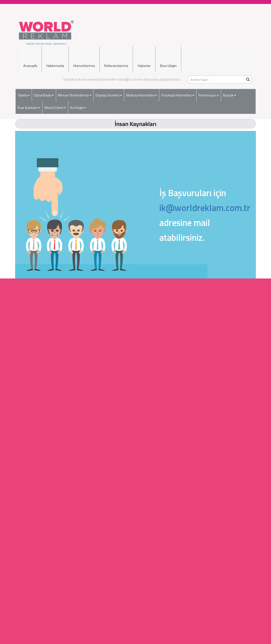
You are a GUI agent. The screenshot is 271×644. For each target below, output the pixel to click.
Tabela (24, 92)
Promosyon (209, 92)
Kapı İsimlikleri (136, 559)
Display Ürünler (135, 490)
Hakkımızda (55, 55)
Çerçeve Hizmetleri (136, 514)
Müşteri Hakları (136, 619)
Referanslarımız (116, 55)
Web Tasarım (136, 534)
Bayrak (230, 92)
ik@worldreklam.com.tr (205, 208)
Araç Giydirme (136, 569)
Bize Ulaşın (168, 55)
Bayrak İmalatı (135, 524)
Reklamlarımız (136, 609)
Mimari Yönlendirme (75, 92)
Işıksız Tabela (136, 554)
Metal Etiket (55, 104)
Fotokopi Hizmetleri (178, 92)
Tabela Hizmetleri (136, 475)
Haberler (144, 55)
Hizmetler (136, 633)
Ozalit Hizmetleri (135, 509)
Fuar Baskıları (29, 104)
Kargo (136, 638)
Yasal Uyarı (136, 624)
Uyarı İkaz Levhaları (136, 584)
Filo (136, 614)
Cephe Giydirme (136, 574)
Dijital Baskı (44, 92)
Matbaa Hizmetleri (142, 92)
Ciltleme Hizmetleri (136, 500)
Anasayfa (30, 55)
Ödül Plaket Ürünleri (136, 529)
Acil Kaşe (78, 104)
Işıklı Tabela (136, 549)
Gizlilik (136, 629)
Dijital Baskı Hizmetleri (135, 480)
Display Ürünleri (109, 92)
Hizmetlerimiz (84, 55)
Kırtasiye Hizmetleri (135, 519)
